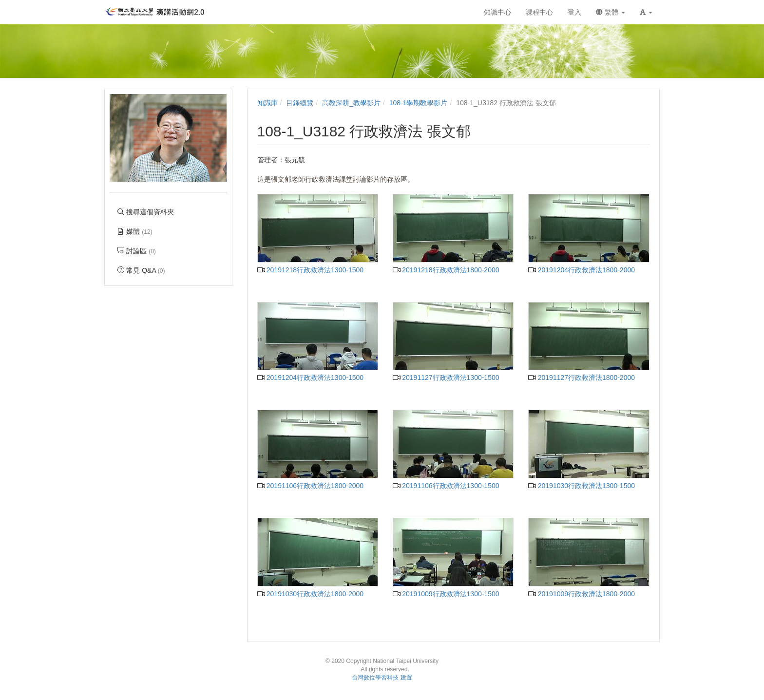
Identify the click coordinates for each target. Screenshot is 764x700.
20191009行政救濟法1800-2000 (582, 594)
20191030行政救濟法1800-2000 (311, 594)
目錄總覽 (300, 103)
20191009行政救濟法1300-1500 (446, 594)
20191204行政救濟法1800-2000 (582, 270)
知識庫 (267, 103)
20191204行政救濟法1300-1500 (311, 378)
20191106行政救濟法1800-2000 (311, 486)
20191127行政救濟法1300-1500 (446, 378)
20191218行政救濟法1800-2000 (446, 270)
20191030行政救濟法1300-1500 (582, 486)
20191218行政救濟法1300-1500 (311, 270)
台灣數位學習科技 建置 (382, 678)
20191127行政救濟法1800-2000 (582, 378)
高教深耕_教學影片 (351, 103)
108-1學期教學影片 (419, 103)
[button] (646, 12)
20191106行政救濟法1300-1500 (446, 486)
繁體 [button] (611, 12)
